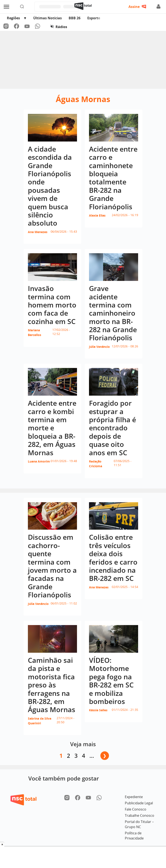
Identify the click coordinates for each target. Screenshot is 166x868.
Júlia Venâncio (99, 347)
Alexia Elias (97, 215)
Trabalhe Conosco (140, 815)
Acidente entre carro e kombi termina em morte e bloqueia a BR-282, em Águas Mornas (52, 428)
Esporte (94, 18)
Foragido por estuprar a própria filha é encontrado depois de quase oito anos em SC (112, 428)
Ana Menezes (38, 232)
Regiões (13, 18)
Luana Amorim (39, 461)
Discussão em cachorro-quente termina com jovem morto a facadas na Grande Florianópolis (52, 566)
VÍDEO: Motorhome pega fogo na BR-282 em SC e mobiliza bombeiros (111, 681)
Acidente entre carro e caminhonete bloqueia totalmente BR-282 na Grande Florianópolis (113, 178)
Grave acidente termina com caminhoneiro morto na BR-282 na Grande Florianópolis (113, 313)
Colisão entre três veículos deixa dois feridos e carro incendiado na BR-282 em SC (113, 558)
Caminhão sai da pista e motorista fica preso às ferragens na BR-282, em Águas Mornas (52, 685)
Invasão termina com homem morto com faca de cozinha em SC (52, 305)
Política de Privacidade (134, 836)
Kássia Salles (98, 710)
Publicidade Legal (139, 803)
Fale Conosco (136, 809)
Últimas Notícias (48, 18)
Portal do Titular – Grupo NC (139, 824)
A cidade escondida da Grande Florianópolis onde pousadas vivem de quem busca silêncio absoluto (50, 186)
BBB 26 (75, 18)
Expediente (134, 797)
